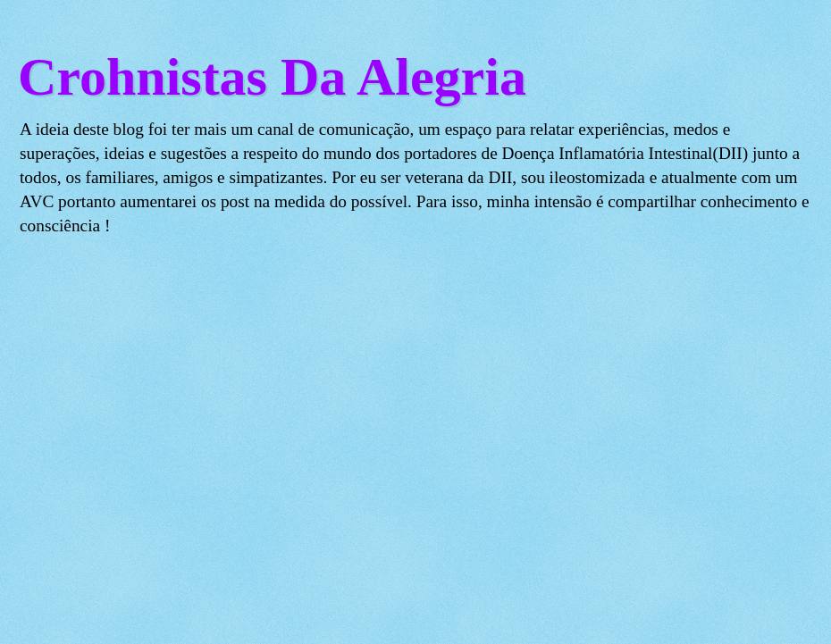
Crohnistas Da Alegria (272, 77)
